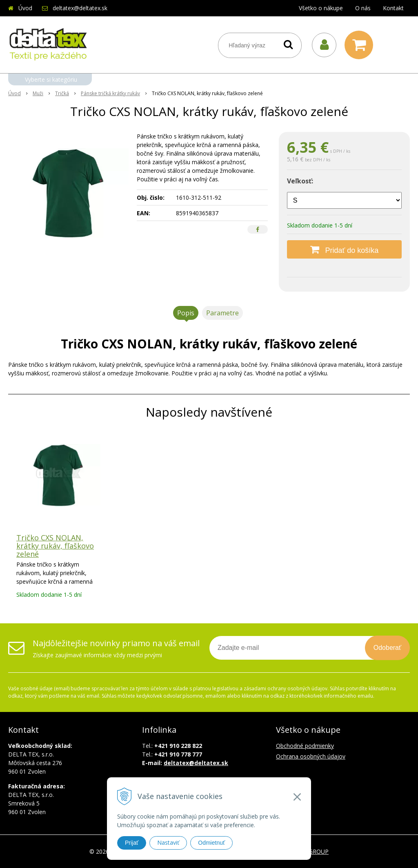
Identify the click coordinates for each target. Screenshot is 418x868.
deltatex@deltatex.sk (80, 8)
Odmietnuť (211, 843)
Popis (186, 313)
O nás (363, 8)
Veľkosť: (300, 181)
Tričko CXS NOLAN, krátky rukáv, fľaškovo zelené (55, 546)
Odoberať (387, 648)
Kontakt (393, 8)
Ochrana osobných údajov (311, 756)
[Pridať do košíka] (344, 249)
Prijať (132, 843)
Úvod (25, 8)
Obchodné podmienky (305, 746)
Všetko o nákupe (321, 8)
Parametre (222, 313)
